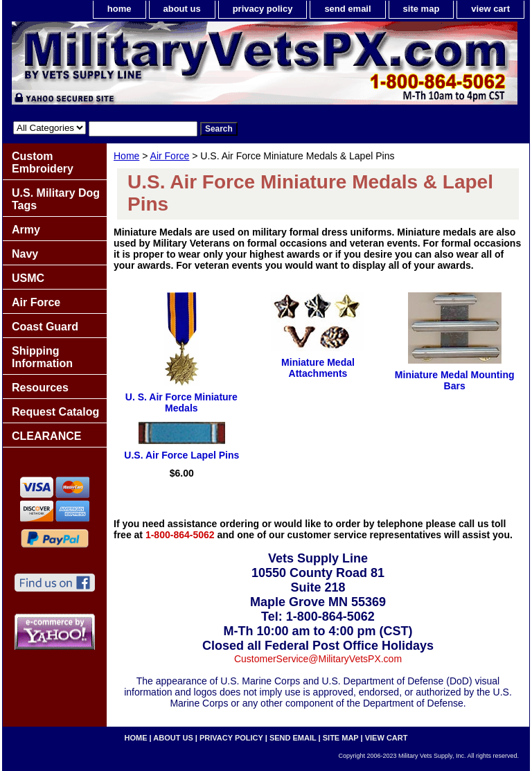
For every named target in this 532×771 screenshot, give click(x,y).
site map (422, 9)
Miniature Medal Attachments (318, 368)
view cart (490, 9)
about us (182, 9)
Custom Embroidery (43, 162)
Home (126, 156)
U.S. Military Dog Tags (56, 199)
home (119, 9)
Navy (25, 254)
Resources (40, 388)
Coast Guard (45, 327)
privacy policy (263, 9)
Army (26, 230)
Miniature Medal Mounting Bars (455, 380)
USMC (28, 278)
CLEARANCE (46, 436)
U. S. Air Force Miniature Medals (181, 402)
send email (347, 9)
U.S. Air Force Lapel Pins (181, 455)
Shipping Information (42, 357)
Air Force (170, 156)
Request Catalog (55, 412)
